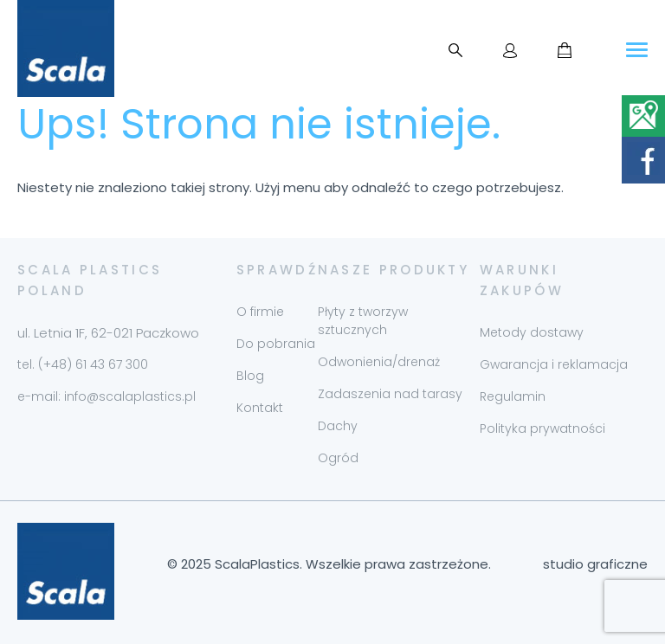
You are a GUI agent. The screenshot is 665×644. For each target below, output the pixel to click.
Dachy (338, 426)
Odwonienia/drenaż (379, 362)
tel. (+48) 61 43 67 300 (83, 364)
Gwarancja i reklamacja (554, 364)
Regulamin (513, 396)
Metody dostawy (532, 332)
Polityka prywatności (542, 428)
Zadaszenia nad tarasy (390, 394)
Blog (250, 376)
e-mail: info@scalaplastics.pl (107, 396)
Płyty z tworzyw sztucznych (363, 321)
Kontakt (260, 408)
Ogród (338, 458)
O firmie (260, 312)
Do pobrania (276, 344)
